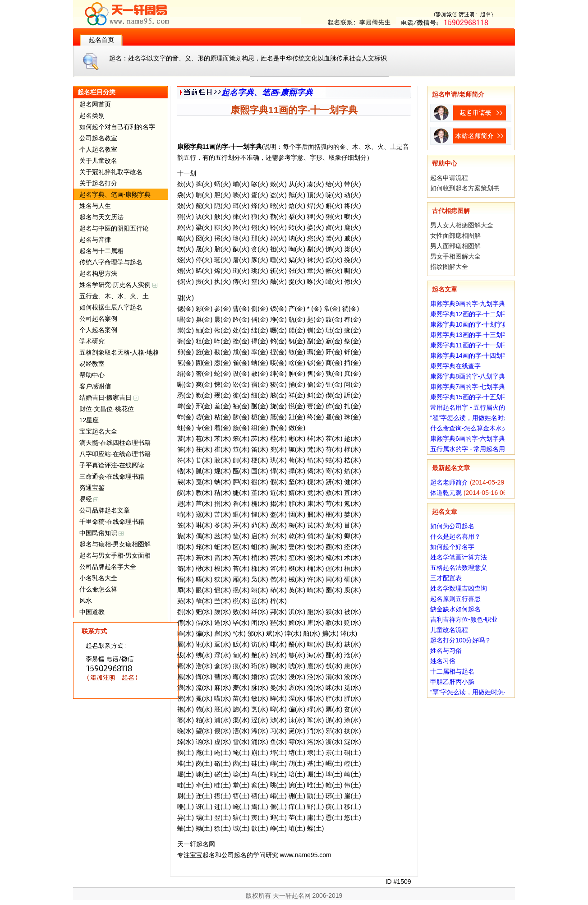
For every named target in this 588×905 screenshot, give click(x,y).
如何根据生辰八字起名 (111, 307)
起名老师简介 (449, 482)
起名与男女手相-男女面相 (115, 555)
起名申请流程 (449, 178)
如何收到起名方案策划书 (465, 188)
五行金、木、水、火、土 (114, 296)
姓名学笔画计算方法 (459, 557)
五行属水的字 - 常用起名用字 (471, 449)
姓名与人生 (95, 206)
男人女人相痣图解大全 (462, 225)
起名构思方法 (98, 273)
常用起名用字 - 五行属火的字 (471, 407)
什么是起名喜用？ (455, 536)
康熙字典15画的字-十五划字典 (473, 397)
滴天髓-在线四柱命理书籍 (115, 443)
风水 (86, 600)
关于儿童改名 (98, 161)
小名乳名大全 (98, 578)
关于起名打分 (98, 183)
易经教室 (92, 364)
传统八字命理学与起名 (111, 262)
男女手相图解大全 (455, 256)
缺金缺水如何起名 (455, 609)
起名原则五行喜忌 (455, 599)
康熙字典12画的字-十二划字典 (473, 314)
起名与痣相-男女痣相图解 (115, 544)
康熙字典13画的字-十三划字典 (473, 335)
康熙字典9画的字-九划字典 (468, 304)
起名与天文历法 (101, 217)
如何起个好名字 (452, 547)
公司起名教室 (98, 138)
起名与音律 (95, 240)
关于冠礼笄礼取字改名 (111, 172)
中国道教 (92, 612)
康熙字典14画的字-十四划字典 (473, 356)
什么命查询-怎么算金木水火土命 (475, 428)
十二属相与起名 (452, 671)
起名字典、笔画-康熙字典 (115, 194)
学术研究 (92, 341)
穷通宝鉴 (92, 488)
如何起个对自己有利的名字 (117, 127)
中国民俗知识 (102, 533)
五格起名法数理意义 (459, 568)
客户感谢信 (95, 386)
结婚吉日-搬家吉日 (109, 397)
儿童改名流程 (449, 630)
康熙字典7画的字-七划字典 (468, 387)
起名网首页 (95, 104)
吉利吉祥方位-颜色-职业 (464, 619)
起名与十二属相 (101, 251)
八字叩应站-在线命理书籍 (115, 454)
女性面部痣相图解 (455, 235)
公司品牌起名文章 (105, 510)
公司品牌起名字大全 (108, 567)
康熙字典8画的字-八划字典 (468, 376)
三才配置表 (446, 578)
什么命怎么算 (98, 589)
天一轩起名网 (292, 896)
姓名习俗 (443, 661)
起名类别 (92, 115)
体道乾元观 (446, 493)
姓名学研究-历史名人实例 (119, 285)
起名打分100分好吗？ (461, 640)
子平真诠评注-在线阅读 (112, 465)
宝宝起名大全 (98, 431)
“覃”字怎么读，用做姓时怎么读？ (476, 692)
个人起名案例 (98, 330)
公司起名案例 (98, 319)
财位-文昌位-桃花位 (107, 409)
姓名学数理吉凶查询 (459, 588)
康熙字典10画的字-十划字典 (469, 324)
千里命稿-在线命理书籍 (112, 522)
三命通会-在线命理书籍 (112, 476)
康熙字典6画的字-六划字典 (468, 439)
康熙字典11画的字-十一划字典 (473, 345)
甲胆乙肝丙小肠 (452, 682)
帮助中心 (92, 375)
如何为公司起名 (452, 526)
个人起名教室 (98, 149)
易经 (89, 499)
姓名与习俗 (446, 651)
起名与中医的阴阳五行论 (114, 228)
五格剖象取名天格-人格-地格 (119, 352)
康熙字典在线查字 (455, 366)
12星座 (89, 420)
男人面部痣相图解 (455, 246)
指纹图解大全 (449, 267)
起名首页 (101, 40)
